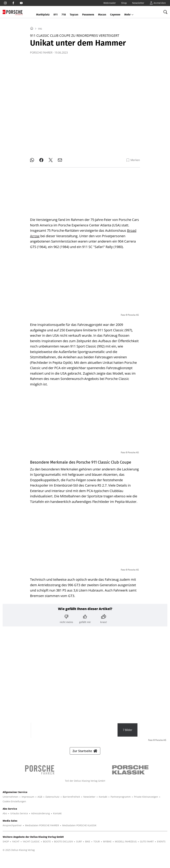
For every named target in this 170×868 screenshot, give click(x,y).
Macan (102, 15)
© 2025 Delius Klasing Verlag (19, 853)
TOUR (97, 844)
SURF (79, 844)
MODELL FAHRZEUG (126, 844)
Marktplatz (43, 15)
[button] (129, 15)
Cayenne (115, 15)
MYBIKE (107, 844)
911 (56, 15)
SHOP (6, 844)
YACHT (16, 844)
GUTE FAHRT (147, 844)
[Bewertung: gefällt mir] (85, 616)
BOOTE (47, 844)
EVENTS (161, 844)
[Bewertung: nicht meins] (66, 616)
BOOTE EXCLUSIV (64, 844)
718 (64, 15)
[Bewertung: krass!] (104, 616)
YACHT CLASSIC (31, 844)
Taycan (74, 15)
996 (40, 70)
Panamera (88, 15)
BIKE (88, 844)
